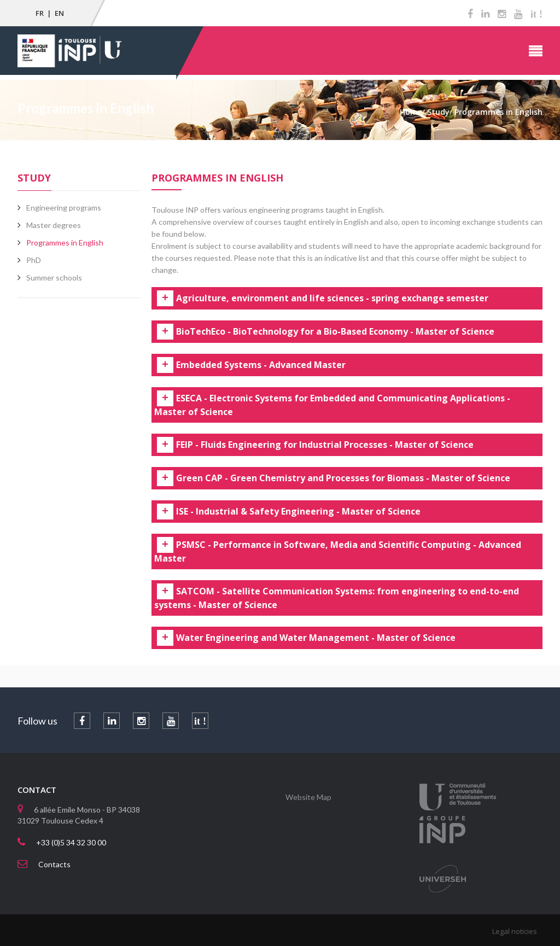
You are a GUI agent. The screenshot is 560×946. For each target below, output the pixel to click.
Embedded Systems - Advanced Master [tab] (261, 365)
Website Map (308, 797)
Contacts (54, 864)
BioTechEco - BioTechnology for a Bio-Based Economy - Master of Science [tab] (335, 332)
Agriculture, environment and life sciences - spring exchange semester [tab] (332, 299)
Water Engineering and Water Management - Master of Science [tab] (316, 638)
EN (59, 13)
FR (40, 13)
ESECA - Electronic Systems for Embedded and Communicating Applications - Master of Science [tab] (332, 405)
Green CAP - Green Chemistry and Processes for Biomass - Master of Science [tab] (343, 478)
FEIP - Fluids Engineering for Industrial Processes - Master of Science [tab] (325, 445)
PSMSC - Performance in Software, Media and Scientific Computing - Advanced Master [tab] (338, 552)
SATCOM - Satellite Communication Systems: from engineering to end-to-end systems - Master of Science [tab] (337, 598)
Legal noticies (515, 931)
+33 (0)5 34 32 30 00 (71, 842)
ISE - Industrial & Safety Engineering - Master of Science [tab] (298, 512)
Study (34, 178)
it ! (536, 14)
